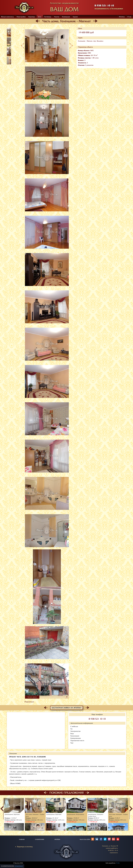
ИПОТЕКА (57, 839)
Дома (40, 17)
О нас (129, 17)
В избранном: (8, 866)
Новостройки (21, 17)
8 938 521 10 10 (97, 719)
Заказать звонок (32, 697)
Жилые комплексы (7, 17)
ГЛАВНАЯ (22, 839)
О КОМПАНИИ (40, 839)
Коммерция (66, 17)
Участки (57, 17)
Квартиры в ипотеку (25, 847)
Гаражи (75, 17)
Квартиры (32, 17)
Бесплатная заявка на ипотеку (67, 708)
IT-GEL (118, 863)
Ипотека (122, 17)
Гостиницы (48, 17)
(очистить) (19, 866)
